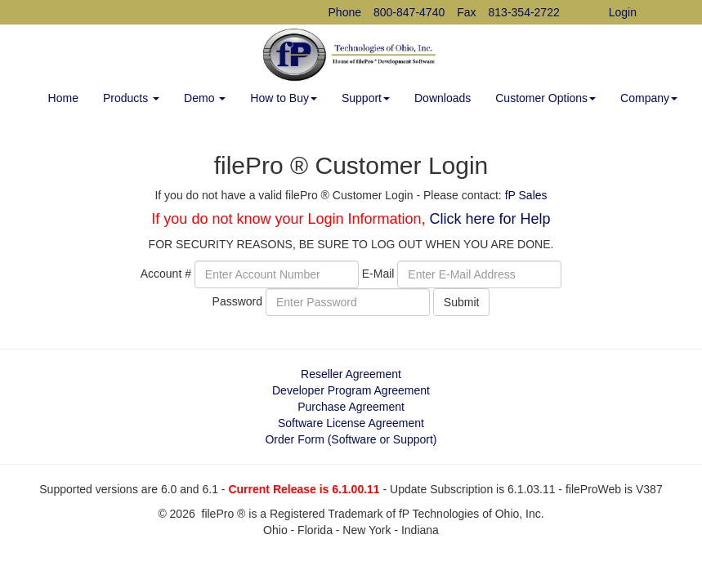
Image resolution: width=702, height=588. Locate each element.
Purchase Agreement (351, 407)
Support (366, 98)
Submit (462, 302)
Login (623, 12)
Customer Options (546, 98)
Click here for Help (490, 219)
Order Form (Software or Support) (351, 439)
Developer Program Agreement (351, 390)
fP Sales (526, 195)
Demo (205, 98)
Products (131, 98)
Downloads (443, 98)
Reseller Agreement (351, 374)
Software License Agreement (351, 423)
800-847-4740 (409, 12)
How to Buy (284, 98)
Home (63, 98)
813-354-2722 (524, 12)
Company (649, 98)
